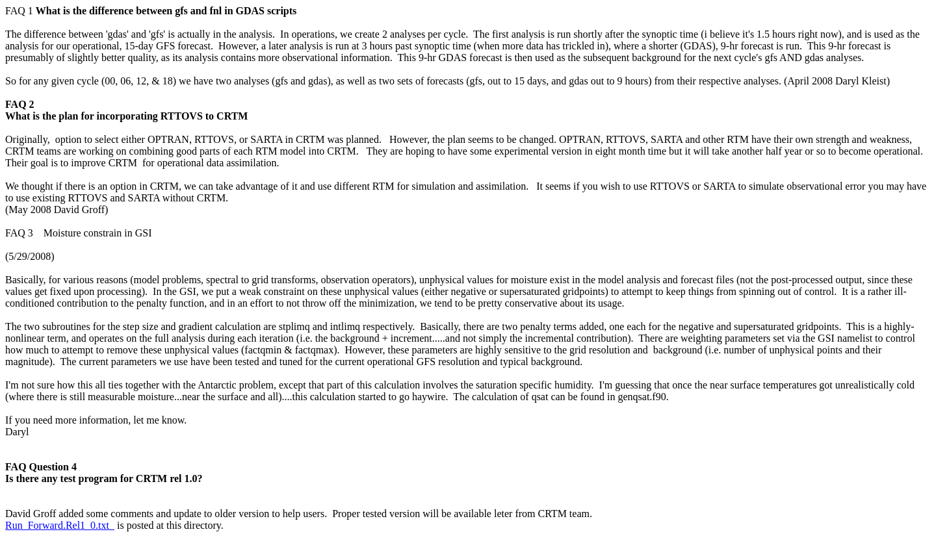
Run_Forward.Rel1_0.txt (60, 525)
